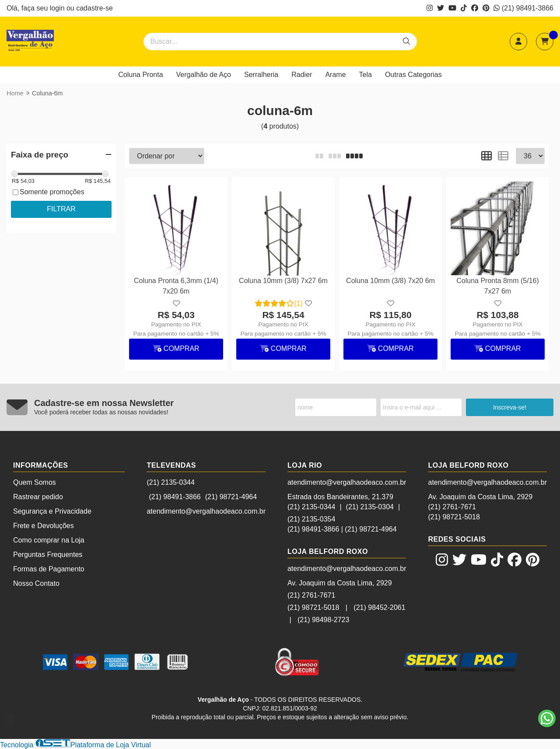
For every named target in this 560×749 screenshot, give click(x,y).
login (58, 8)
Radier (302, 75)
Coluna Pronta (140, 75)
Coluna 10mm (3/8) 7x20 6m (390, 281)
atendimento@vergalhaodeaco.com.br (206, 511)
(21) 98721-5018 (313, 607)
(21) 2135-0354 (311, 519)
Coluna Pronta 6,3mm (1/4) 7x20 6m (176, 286)
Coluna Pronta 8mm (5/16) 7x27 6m (498, 286)
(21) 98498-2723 (323, 620)
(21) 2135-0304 (370, 507)
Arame (335, 75)
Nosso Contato (36, 583)
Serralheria (261, 75)
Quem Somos (35, 482)
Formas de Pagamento (49, 569)
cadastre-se (94, 8)
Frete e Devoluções (44, 526)
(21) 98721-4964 (231, 497)
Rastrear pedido (38, 497)
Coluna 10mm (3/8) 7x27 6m (283, 281)
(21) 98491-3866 (523, 8)
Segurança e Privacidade (52, 511)
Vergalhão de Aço (204, 75)
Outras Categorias (413, 75)
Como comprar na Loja (49, 540)
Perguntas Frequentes (48, 555)
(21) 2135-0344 (170, 482)
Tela (366, 75)
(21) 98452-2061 (379, 607)
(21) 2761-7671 (311, 595)
